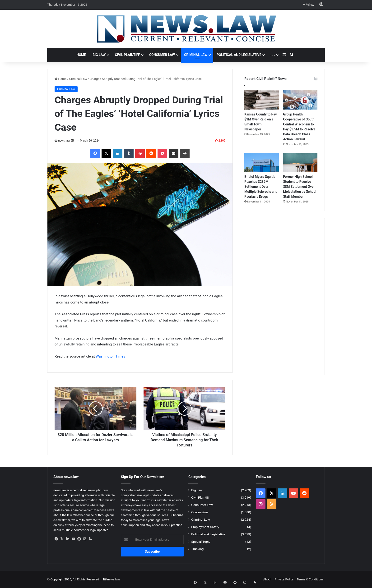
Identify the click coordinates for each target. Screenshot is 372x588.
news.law (64, 141)
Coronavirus (200, 512)
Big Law (99, 55)
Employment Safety (205, 527)
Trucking (197, 549)
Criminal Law (196, 55)
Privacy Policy (284, 579)
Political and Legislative (239, 55)
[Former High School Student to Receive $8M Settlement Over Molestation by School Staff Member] (300, 162)
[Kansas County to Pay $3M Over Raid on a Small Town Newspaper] (262, 100)
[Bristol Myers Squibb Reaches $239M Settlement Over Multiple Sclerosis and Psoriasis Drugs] (262, 162)
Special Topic (201, 542)
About (267, 579)
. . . (273, 55)
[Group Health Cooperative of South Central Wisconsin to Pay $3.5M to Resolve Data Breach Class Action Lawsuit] (300, 100)
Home (81, 55)
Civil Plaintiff (127, 55)
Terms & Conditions (310, 579)
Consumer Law (162, 55)
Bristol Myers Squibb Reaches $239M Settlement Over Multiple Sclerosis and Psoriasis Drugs (261, 187)
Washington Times (111, 356)
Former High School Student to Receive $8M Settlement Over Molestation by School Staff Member (300, 187)
